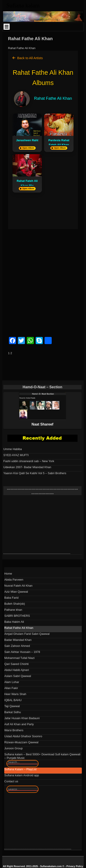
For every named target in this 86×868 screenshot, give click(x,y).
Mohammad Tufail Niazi (19, 658)
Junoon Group (13, 748)
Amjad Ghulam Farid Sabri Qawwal (27, 634)
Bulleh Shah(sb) (15, 604)
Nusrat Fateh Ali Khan (18, 586)
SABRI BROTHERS (17, 616)
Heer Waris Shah (15, 694)
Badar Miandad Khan (18, 640)
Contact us (11, 781)
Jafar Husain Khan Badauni (22, 718)
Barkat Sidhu (12, 712)
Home (8, 574)
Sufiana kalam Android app (21, 775)
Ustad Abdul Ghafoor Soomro (23, 736)
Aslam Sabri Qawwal (18, 676)
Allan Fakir (11, 688)
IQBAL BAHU (13, 700)
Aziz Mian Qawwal (16, 592)
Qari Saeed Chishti (16, 664)
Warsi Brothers (14, 730)
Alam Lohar (12, 682)
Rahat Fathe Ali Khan (19, 628)
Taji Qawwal (12, 706)
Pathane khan (13, 610)
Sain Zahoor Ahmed (17, 646)
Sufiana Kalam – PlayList (20, 769)
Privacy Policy (75, 866)
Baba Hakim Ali (14, 622)
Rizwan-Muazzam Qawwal (21, 742)
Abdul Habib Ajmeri (17, 670)
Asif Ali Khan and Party (19, 724)
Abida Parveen (14, 580)
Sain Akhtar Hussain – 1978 (22, 652)
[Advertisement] (43, 285)
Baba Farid (11, 598)
